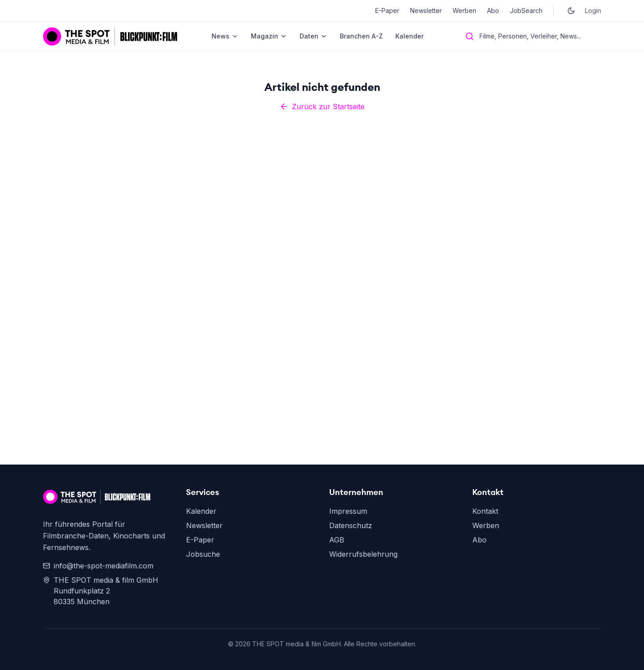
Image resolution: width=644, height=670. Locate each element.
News (225, 36)
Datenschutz (351, 525)
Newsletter (426, 11)
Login (593, 11)
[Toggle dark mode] (571, 11)
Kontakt (485, 511)
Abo (493, 11)
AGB (337, 540)
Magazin (269, 36)
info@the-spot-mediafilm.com (98, 566)
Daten (314, 36)
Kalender (409, 36)
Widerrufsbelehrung (363, 554)
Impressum (348, 511)
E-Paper (387, 11)
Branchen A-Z (361, 36)
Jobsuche (203, 554)
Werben (464, 11)
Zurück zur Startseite (322, 107)
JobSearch (526, 11)
